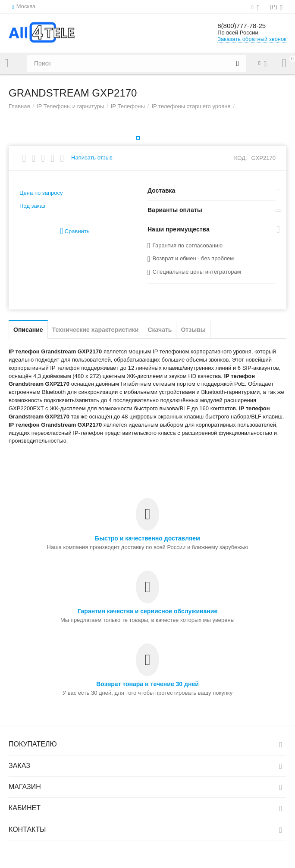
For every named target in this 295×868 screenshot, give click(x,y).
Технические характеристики (96, 330)
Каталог (6, 63)
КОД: (241, 158)
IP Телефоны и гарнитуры (70, 106)
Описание (28, 330)
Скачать (160, 330)
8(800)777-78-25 (246, 26)
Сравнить (75, 231)
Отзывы (193, 330)
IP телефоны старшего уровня (191, 106)
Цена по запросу (41, 193)
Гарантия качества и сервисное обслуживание (147, 611)
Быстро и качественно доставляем (147, 538)
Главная (19, 106)
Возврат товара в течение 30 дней (147, 684)
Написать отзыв (92, 158)
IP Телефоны (128, 106)
